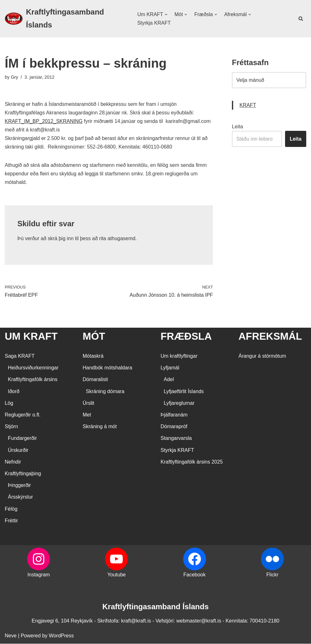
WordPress (61, 636)
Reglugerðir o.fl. (23, 415)
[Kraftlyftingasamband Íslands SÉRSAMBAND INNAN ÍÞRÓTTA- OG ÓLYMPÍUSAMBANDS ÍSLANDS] (66, 19)
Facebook (194, 575)
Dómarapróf (174, 427)
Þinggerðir (19, 486)
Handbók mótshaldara (107, 368)
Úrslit (88, 403)
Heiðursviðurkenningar (33, 368)
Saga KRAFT (20, 356)
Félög (11, 509)
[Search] (301, 18)
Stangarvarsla (176, 439)
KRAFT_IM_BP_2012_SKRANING (44, 121)
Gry (14, 77)
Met (87, 415)
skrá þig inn (61, 239)
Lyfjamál (170, 368)
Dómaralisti (95, 380)
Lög (9, 403)
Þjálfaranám (174, 415)
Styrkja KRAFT (154, 23)
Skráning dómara (105, 392)
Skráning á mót (100, 427)
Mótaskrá (93, 356)
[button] (166, 15)
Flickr (272, 575)
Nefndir (13, 462)
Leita (237, 127)
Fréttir (11, 521)
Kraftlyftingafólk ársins (33, 380)
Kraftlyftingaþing (23, 474)
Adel (169, 380)
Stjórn (11, 427)
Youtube (116, 575)
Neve (11, 636)
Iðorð (14, 392)
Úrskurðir (18, 450)
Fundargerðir (22, 439)
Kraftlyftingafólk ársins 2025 (192, 462)
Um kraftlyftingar (179, 356)
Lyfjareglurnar (179, 403)
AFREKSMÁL (270, 337)
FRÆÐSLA (186, 337)
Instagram (39, 575)
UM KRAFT (31, 337)
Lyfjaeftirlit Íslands (184, 392)
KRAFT (248, 105)
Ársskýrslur (20, 498)
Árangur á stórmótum (262, 356)
